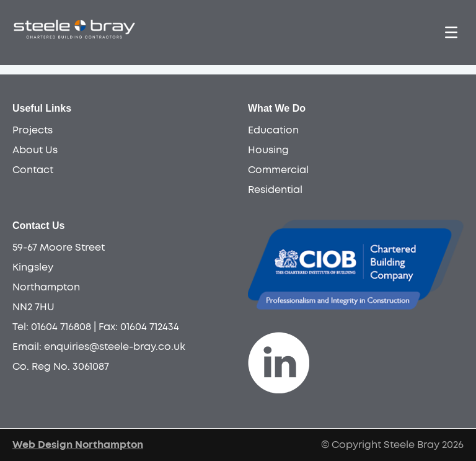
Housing (268, 150)
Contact (33, 170)
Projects (33, 130)
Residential (275, 190)
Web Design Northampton (78, 445)
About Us (35, 150)
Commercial (278, 170)
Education (273, 130)
